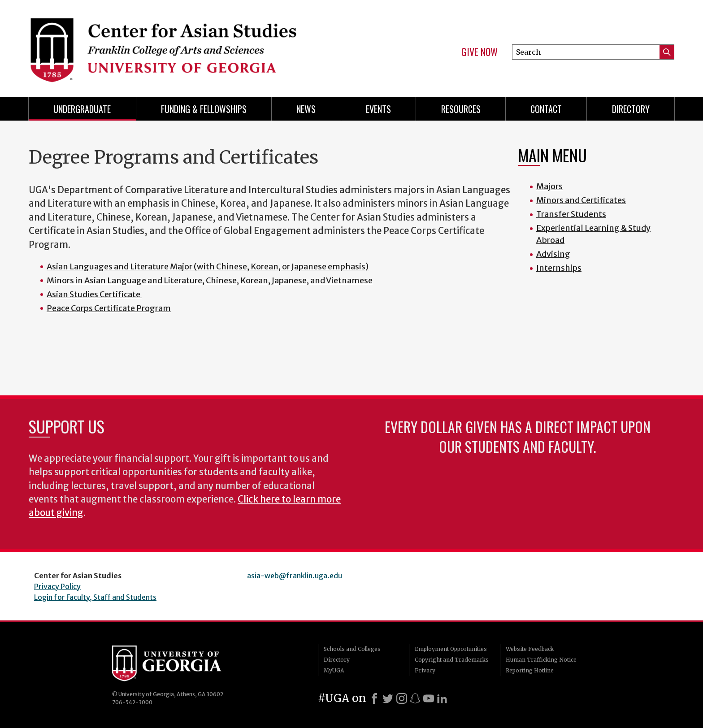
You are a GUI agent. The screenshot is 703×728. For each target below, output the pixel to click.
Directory (631, 109)
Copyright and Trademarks (452, 660)
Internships (559, 268)
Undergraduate (82, 109)
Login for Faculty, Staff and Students (95, 597)
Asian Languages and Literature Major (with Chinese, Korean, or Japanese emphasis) (208, 266)
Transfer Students (571, 214)
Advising (553, 254)
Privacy (425, 670)
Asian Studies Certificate (94, 294)
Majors (549, 186)
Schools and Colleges (352, 649)
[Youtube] (429, 698)
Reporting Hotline (530, 670)
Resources (461, 109)
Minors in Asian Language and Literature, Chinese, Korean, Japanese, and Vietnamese (210, 280)
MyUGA (334, 670)
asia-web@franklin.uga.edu (295, 576)
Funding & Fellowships (204, 109)
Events (378, 109)
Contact (546, 109)
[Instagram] (402, 698)
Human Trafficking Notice (541, 660)
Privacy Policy (57, 586)
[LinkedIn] (442, 698)
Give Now (480, 52)
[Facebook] (374, 698)
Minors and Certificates (581, 200)
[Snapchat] (415, 698)
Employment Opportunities (451, 649)
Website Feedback (530, 649)
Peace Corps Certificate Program (109, 308)
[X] (388, 698)
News (306, 109)
